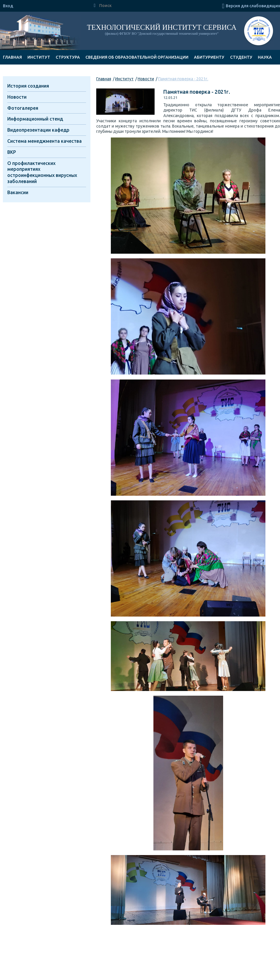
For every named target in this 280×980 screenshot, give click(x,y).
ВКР (12, 152)
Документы (17, 72)
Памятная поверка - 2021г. (183, 79)
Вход (8, 6)
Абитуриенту (209, 57)
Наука (265, 57)
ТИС (259, 32)
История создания (28, 86)
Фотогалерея (23, 108)
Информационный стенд (35, 119)
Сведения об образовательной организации (137, 57)
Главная (12, 57)
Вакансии (18, 192)
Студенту (241, 57)
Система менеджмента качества (44, 141)
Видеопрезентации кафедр (38, 130)
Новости (146, 79)
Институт (39, 57)
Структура (68, 57)
